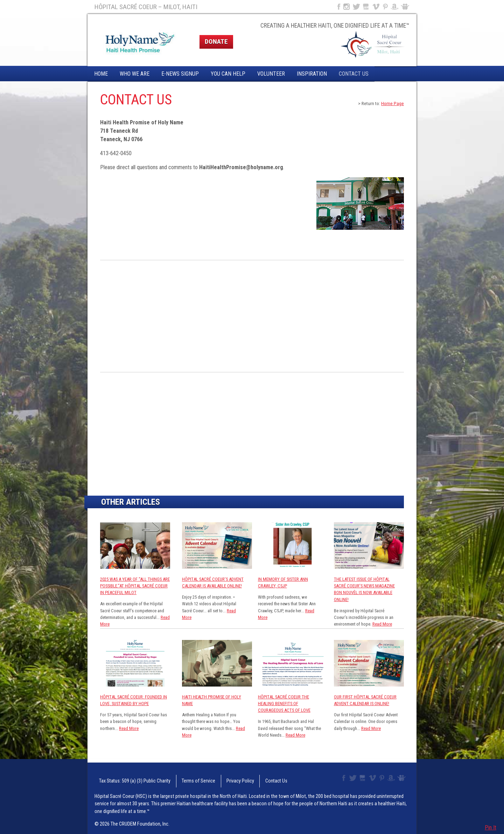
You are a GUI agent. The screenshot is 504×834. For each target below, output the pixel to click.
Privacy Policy (216, 778)
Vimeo (377, 7)
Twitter (356, 7)
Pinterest (386, 7)
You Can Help (228, 74)
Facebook (338, 7)
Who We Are (135, 74)
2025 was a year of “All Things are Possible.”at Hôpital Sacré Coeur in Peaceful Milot (135, 586)
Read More (382, 624)
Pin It (491, 828)
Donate (216, 42)
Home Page (393, 103)
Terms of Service (181, 778)
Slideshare (407, 7)
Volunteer (271, 74)
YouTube (366, 7)
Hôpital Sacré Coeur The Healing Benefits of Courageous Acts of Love (284, 704)
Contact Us (354, 74)
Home (101, 74)
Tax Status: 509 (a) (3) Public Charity (127, 778)
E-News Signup (180, 74)
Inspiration (312, 74)
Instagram (346, 7)
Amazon (395, 7)
